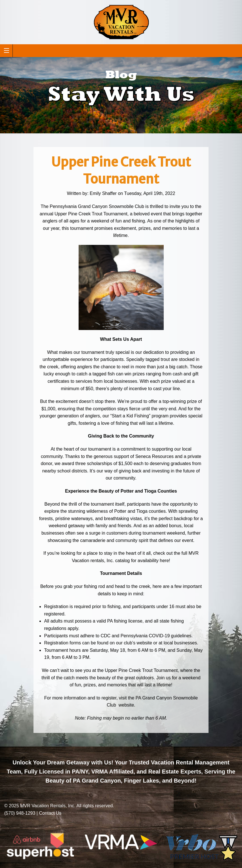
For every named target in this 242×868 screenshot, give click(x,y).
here (164, 561)
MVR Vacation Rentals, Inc (47, 806)
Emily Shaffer (103, 193)
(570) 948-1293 (20, 813)
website (126, 705)
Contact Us (50, 813)
